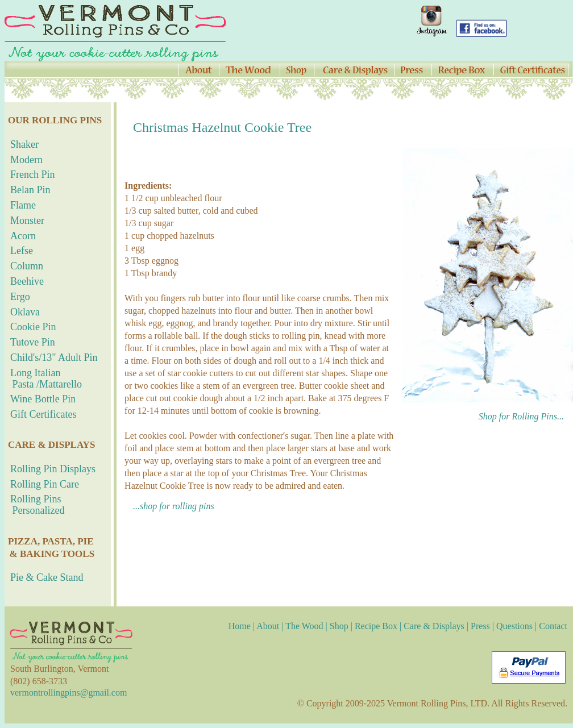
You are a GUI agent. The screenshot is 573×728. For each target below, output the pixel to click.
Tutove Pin (33, 342)
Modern (26, 160)
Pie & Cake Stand (47, 577)
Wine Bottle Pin (43, 399)
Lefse (22, 251)
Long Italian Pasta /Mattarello (43, 378)
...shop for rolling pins (174, 506)
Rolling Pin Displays (53, 469)
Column (27, 266)
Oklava (25, 312)
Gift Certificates (43, 414)
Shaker (24, 144)
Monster (27, 221)
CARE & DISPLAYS (51, 445)
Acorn (23, 236)
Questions (514, 626)
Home (241, 626)
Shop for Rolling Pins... (526, 416)
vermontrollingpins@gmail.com (68, 692)
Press (480, 626)
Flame (23, 205)
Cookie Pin (33, 327)
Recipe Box (376, 626)
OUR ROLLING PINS (55, 120)
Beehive (27, 281)
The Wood (304, 626)
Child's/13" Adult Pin (54, 357)
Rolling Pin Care (45, 484)
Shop (339, 626)
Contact (553, 626)
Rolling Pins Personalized (34, 505)
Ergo (20, 297)
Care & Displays (434, 626)
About (268, 626)
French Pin (33, 174)
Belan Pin (30, 190)
